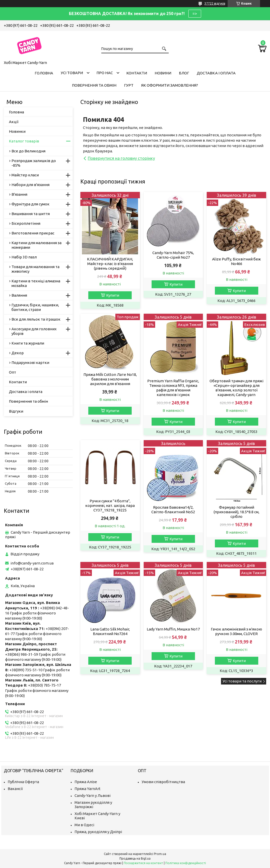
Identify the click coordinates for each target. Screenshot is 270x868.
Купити (113, 295)
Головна (44, 73)
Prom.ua (160, 854)
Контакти (137, 73)
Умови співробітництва (163, 782)
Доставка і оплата (216, 73)
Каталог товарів (24, 141)
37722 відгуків (215, 3)
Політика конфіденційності (186, 863)
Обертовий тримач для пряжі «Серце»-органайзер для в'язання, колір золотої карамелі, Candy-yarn (236, 388)
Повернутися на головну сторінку (121, 158)
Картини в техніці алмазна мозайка (36, 283)
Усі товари (72, 73)
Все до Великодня (28, 151)
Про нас (105, 73)
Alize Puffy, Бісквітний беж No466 (236, 261)
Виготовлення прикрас (33, 233)
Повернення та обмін (94, 85)
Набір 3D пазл (24, 257)
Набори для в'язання (30, 185)
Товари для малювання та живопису (35, 269)
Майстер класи (25, 175)
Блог (184, 73)
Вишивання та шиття (31, 214)
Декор (18, 353)
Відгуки (16, 411)
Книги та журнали (28, 343)
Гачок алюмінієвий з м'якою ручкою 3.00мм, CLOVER (236, 631)
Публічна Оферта (23, 782)
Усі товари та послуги (242, 681)
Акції (14, 122)
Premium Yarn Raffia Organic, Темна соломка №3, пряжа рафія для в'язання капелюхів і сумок (173, 388)
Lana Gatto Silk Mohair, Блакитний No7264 (110, 631)
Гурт (129, 85)
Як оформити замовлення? (170, 85)
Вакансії (15, 789)
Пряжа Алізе (86, 782)
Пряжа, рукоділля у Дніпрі (98, 832)
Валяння (19, 295)
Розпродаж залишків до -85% (34, 163)
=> (195, 14)
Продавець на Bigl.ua (135, 858)
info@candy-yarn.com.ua (32, 563)
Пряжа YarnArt (88, 789)
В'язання (19, 194)
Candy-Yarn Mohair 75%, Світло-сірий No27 (173, 255)
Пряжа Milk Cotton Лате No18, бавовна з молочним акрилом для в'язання (110, 379)
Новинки (17, 131)
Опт (13, 372)
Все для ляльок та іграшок (36, 319)
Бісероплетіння (26, 223)
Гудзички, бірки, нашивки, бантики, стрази (35, 307)
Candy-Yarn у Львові (93, 795)
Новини (163, 73)
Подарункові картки (30, 363)
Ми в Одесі (84, 825)
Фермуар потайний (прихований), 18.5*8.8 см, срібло (236, 512)
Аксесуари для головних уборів (34, 331)
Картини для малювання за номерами (36, 245)
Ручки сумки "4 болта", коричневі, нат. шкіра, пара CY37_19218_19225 (110, 505)
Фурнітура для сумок (30, 204)
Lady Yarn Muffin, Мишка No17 (173, 629)
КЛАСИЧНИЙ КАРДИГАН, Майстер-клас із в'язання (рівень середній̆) (110, 264)
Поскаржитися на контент (143, 863)
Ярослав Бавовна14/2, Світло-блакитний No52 (173, 510)
